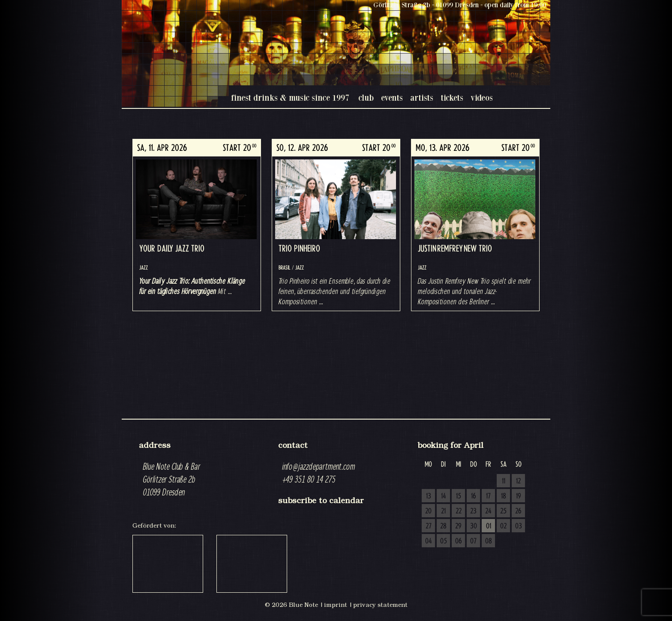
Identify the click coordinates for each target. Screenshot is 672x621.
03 (519, 526)
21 (443, 511)
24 (488, 511)
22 (459, 511)
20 (428, 511)
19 (519, 496)
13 (429, 496)
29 (458, 526)
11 (504, 481)
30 (474, 526)
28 (443, 526)
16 (474, 496)
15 (459, 496)
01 (489, 526)
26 (518, 511)
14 (444, 496)
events (392, 97)
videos (482, 97)
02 (503, 526)
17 (488, 496)
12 (518, 481)
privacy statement (380, 605)
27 (429, 526)
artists (422, 97)
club (366, 97)
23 (473, 511)
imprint (336, 605)
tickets (452, 97)
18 (504, 496)
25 (503, 511)
